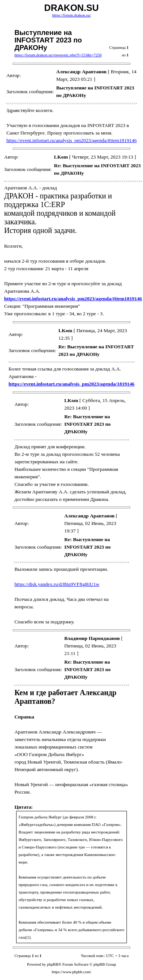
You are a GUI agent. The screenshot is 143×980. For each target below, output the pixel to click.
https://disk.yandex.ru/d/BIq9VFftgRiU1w (57, 584)
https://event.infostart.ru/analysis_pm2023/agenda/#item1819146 (71, 140)
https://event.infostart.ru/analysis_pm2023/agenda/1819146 (71, 384)
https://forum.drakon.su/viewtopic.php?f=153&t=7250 (58, 55)
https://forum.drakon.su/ (71, 15)
